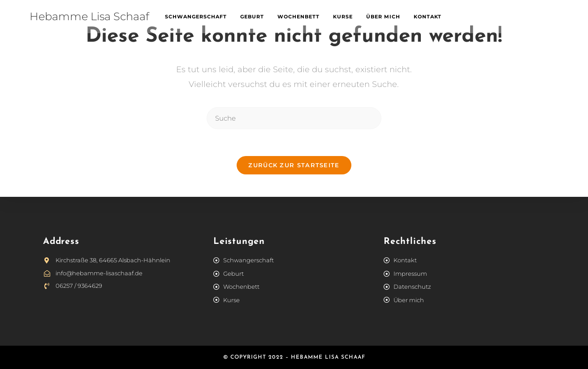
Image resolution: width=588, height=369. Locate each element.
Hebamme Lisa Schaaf (89, 16)
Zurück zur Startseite (294, 165)
